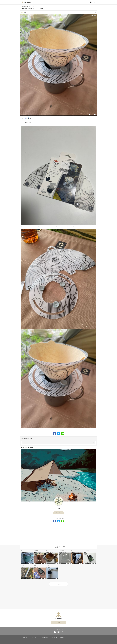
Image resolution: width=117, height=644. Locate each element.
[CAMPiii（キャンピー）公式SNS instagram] (62, 632)
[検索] (91, 2)
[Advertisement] (59, 534)
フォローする (59, 513)
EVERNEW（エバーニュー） (63, 552)
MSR (22, 567)
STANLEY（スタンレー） (25, 552)
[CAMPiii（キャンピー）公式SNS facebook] (55, 632)
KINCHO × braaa (36, 567)
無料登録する (59, 623)
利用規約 (25, 637)
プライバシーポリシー (34, 637)
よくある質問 (45, 637)
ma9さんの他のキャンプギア (58, 547)
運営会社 (62, 637)
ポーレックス (48, 567)
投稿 (93, 443)
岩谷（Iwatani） (73, 552)
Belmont (85, 552)
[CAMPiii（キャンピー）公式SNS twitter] (59, 632)
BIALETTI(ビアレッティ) (37, 552)
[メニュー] (94, 2)
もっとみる (59, 584)
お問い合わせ (54, 637)
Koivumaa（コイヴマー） (50, 552)
